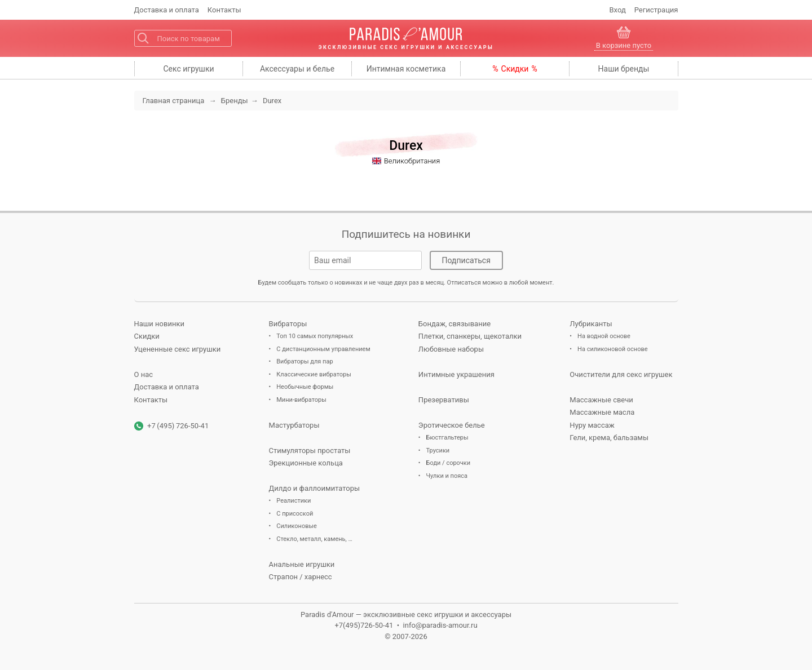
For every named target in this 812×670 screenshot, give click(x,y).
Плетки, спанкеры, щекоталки (470, 336)
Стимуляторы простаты (310, 451)
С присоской (295, 514)
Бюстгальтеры (447, 438)
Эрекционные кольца (306, 463)
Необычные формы (305, 387)
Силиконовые (297, 526)
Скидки (515, 69)
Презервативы (444, 400)
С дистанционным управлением (323, 349)
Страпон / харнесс (301, 577)
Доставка (167, 10)
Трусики (438, 451)
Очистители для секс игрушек (621, 374)
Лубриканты (591, 324)
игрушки (188, 69)
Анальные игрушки (302, 564)
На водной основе (604, 336)
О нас (144, 374)
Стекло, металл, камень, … (314, 539)
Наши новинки (159, 324)
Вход (618, 10)
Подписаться (466, 260)
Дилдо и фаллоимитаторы (315, 488)
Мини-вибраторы (301, 400)
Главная (174, 101)
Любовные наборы (451, 349)
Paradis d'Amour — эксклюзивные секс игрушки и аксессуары (406, 614)
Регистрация (656, 10)
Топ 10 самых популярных (315, 336)
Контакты (224, 10)
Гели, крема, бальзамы (609, 438)
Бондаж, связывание (454, 324)
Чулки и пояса (447, 476)
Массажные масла (602, 412)
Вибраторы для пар (304, 361)
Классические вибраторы (314, 374)
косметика (406, 69)
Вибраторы (288, 324)
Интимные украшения (456, 374)
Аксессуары (297, 69)
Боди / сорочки (449, 463)
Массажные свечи (601, 400)
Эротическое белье (452, 425)
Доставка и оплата (167, 387)
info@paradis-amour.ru (440, 625)
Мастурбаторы (294, 425)
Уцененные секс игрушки (178, 349)
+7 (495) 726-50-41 (178, 426)
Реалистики (294, 501)
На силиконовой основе (613, 349)
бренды (624, 69)
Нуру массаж (592, 425)
